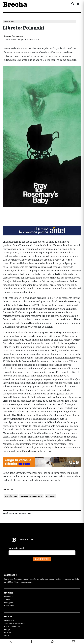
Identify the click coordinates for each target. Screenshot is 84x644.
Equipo (7, 629)
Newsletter (9, 606)
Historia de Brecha (12, 626)
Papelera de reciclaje (31, 496)
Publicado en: (9, 489)
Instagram (9, 603)
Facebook (8, 597)
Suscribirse (9, 620)
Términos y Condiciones (14, 623)
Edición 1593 (9, 22)
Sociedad (51, 496)
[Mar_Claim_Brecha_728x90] (42, 230)
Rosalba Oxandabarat (14, 36)
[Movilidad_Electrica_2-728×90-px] (42, 461)
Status (7, 635)
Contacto (8, 632)
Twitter (7, 600)
